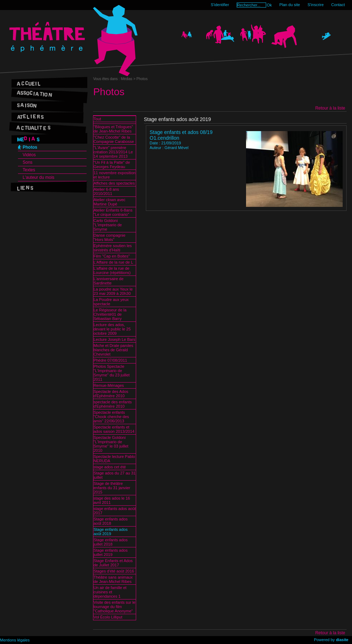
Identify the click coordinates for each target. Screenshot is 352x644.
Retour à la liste (330, 108)
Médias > (129, 79)
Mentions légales (15, 640)
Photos (30, 147)
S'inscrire (316, 5)
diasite (342, 640)
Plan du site (290, 5)
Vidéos (29, 155)
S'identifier (220, 5)
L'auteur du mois (38, 177)
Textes (29, 170)
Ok (269, 5)
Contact (338, 5)
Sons (27, 162)
